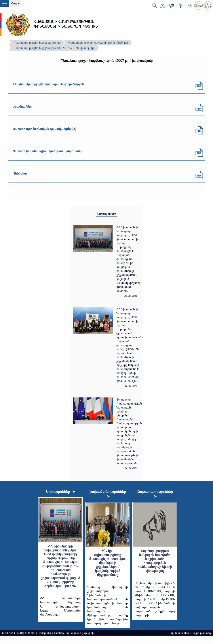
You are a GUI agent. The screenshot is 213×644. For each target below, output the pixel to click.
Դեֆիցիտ (20, 173)
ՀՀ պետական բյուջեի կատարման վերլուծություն (48, 84)
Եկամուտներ (22, 106)
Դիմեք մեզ (44, 633)
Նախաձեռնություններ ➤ (107, 494)
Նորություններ (106, 214)
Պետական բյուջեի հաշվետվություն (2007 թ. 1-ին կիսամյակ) (54, 48)
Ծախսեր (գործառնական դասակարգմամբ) (44, 129)
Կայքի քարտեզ (201, 633)
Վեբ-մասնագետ (179, 633)
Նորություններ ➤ (60, 491)
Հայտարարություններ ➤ (155, 494)
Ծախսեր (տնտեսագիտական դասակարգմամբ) (48, 151)
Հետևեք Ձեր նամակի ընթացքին (74, 633)
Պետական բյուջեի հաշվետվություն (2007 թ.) (98, 43)
